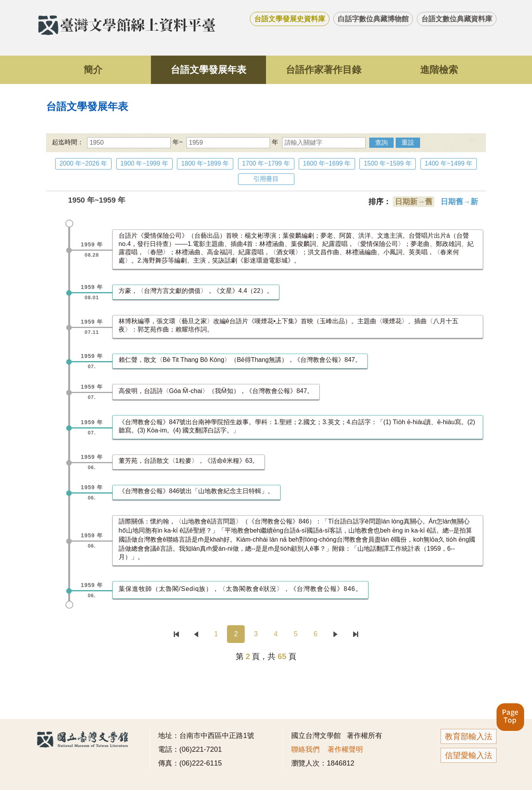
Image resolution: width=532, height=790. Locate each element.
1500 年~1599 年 (388, 163)
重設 (408, 143)
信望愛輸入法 (469, 755)
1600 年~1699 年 (327, 163)
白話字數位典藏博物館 (373, 19)
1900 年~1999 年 (144, 163)
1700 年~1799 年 (266, 163)
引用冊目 (266, 179)
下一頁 (336, 634)
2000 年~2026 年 (83, 163)
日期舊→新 (459, 202)
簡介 (93, 70)
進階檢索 (439, 70)
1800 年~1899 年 (205, 163)
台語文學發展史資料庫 (290, 19)
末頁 (355, 634)
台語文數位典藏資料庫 (457, 19)
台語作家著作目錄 (324, 70)
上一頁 (196, 634)
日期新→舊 (414, 202)
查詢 (381, 143)
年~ (135, 142)
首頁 (176, 634)
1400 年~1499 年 (449, 163)
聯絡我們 (305, 749)
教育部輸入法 (469, 736)
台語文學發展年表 (208, 70)
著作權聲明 (345, 749)
